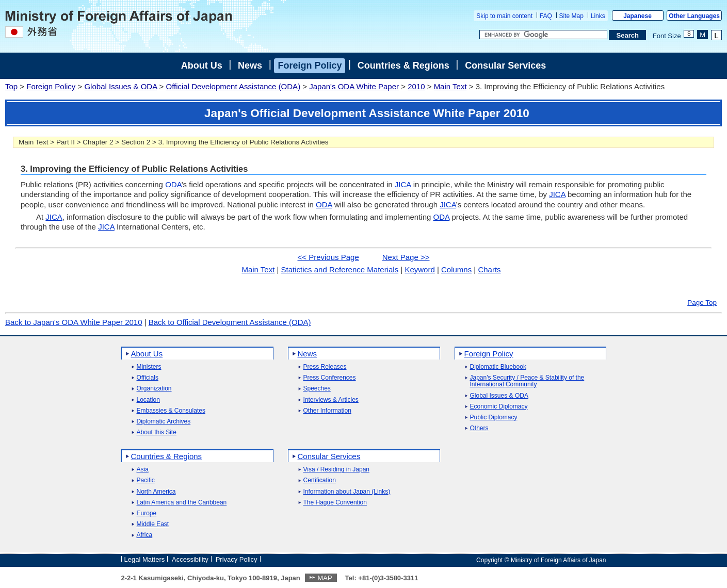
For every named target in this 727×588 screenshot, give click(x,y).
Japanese (637, 16)
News (250, 66)
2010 (416, 86)
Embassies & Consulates (171, 411)
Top (11, 86)
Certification (320, 480)
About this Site (157, 432)
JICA (403, 184)
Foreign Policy (310, 66)
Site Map (571, 16)
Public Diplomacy (494, 418)
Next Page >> (406, 257)
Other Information (327, 411)
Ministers (149, 367)
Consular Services (505, 66)
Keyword (419, 269)
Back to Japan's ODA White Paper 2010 (74, 322)
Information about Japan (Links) (347, 492)
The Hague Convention (335, 503)
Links (598, 16)
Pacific (146, 480)
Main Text (450, 86)
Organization (154, 389)
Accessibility (190, 559)
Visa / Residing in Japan (337, 470)
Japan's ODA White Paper (354, 86)
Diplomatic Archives (164, 422)
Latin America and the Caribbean (182, 503)
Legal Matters (145, 559)
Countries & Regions (403, 66)
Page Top (702, 303)
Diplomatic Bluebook (498, 367)
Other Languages (694, 16)
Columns (456, 269)
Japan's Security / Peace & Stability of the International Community (527, 381)
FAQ (546, 16)
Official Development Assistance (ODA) (233, 86)
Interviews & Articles (331, 400)
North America (156, 492)
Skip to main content (504, 16)
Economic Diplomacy (499, 407)
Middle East (153, 524)
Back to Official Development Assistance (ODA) (230, 322)
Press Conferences (330, 378)
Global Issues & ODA (120, 86)
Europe (147, 513)
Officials (148, 378)
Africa (145, 535)
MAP (325, 578)
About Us (202, 66)
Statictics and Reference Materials (340, 269)
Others (479, 428)
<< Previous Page (328, 257)
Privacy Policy (237, 559)
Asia (143, 470)
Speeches (317, 389)
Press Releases (325, 367)
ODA (173, 184)
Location (148, 400)
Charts (489, 269)
